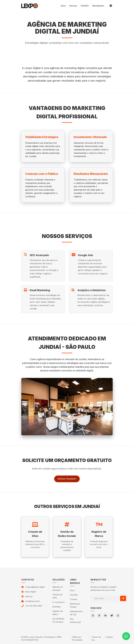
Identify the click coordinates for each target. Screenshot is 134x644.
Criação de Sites (57, 596)
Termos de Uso (96, 638)
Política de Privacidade (77, 638)
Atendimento (98, 6)
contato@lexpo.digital (35, 587)
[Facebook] (99, 616)
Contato (74, 599)
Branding (56, 607)
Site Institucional (75, 621)
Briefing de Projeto (75, 605)
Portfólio (85, 6)
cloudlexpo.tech (32, 601)
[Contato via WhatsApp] (126, 636)
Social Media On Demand (58, 620)
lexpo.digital (30, 592)
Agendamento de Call (76, 613)
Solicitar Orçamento (67, 479)
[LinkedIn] (105, 616)
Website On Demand (58, 589)
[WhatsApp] (118, 616)
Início (63, 6)
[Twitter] (112, 616)
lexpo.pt (29, 596)
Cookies (109, 637)
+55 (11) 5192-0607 (34, 606)
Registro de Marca (58, 613)
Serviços (73, 6)
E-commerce (58, 602)
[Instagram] (93, 616)
